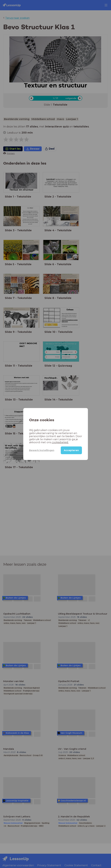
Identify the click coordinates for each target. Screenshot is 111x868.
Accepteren (71, 450)
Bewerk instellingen (42, 450)
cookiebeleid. (60, 442)
